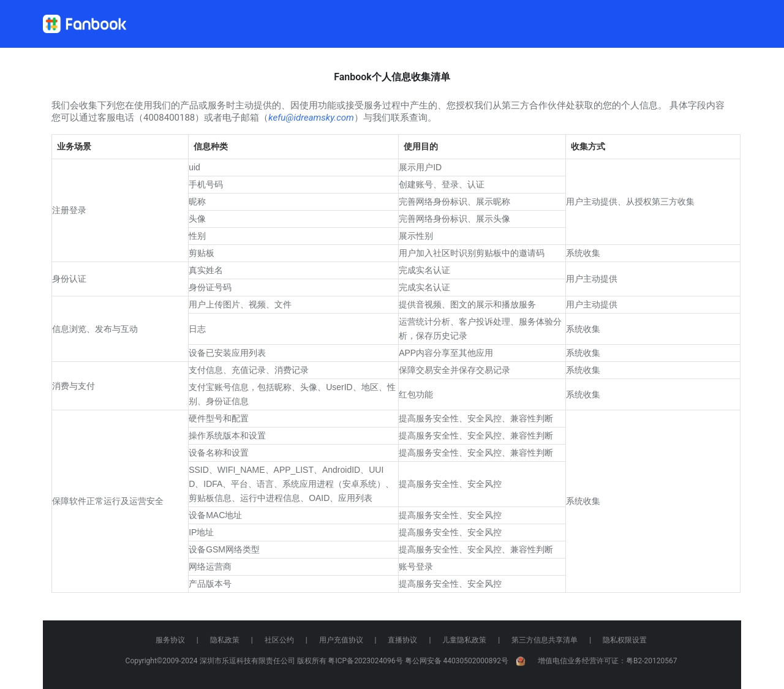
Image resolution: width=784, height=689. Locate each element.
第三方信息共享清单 (545, 640)
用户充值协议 (341, 640)
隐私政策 (225, 640)
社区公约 (279, 640)
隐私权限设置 (625, 640)
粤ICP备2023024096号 (365, 661)
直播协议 (402, 640)
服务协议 (170, 640)
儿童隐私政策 (464, 640)
